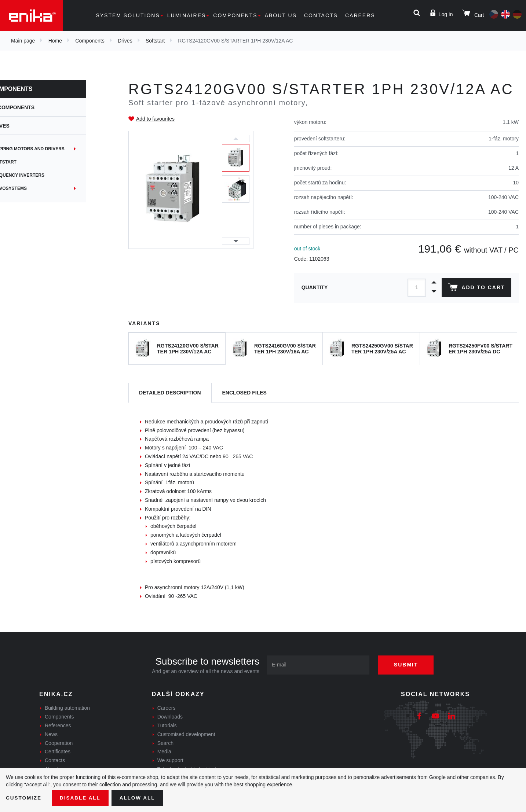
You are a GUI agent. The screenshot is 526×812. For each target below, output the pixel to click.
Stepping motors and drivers (52, 149)
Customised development (186, 734)
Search (165, 743)
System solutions (128, 15)
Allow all (140, 798)
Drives (125, 41)
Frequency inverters (42, 175)
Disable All (82, 798)
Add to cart (476, 289)
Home (55, 41)
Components (235, 15)
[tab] (170, 393)
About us (281, 15)
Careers (360, 15)
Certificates (58, 752)
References (58, 725)
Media (164, 752)
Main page (23, 41)
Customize (24, 798)
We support (170, 760)
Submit (409, 665)
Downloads (170, 717)
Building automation (67, 708)
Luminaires (187, 15)
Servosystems (33, 188)
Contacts (321, 15)
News (51, 734)
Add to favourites (155, 119)
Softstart (155, 41)
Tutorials (167, 725)
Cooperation (59, 743)
